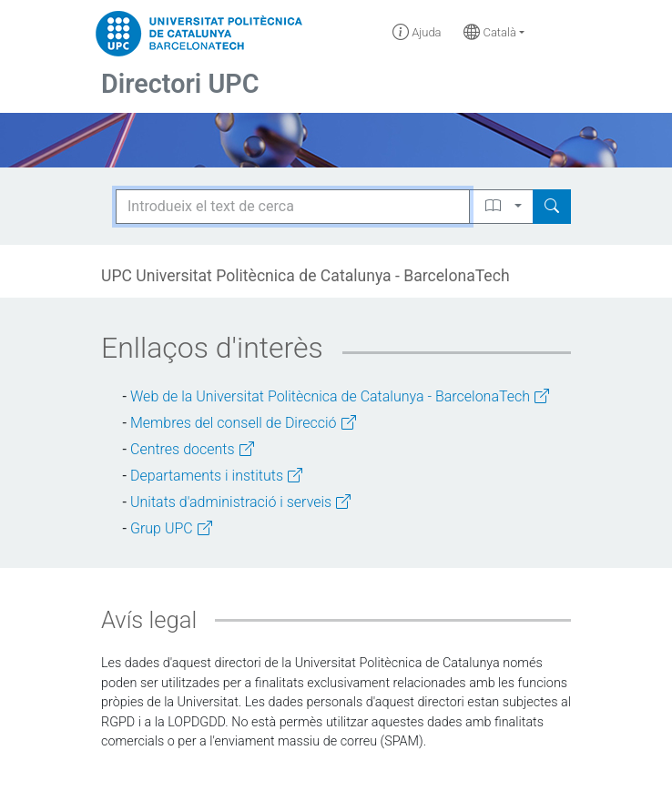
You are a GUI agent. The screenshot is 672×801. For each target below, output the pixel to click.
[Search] (552, 207)
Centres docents (192, 449)
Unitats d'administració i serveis (240, 502)
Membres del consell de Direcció (243, 423)
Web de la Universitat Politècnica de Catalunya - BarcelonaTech (340, 396)
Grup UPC (171, 528)
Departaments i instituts (216, 476)
